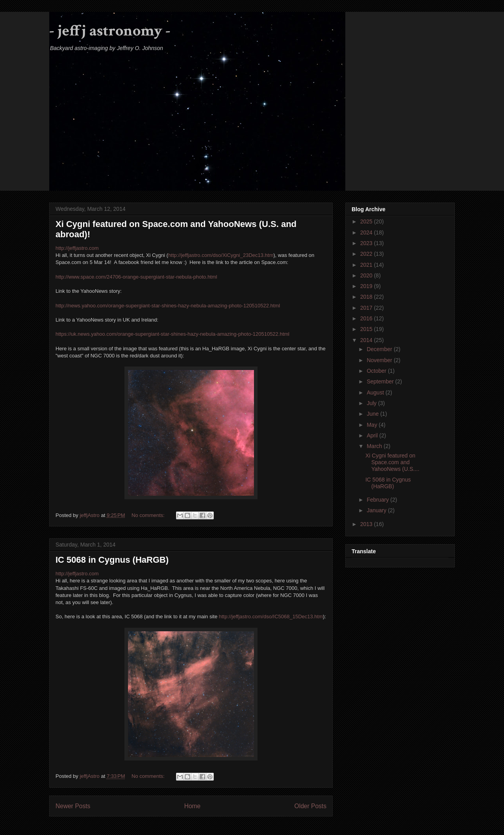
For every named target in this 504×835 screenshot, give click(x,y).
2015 (367, 329)
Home (193, 806)
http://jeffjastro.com (77, 248)
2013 (367, 524)
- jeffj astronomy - (110, 31)
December (380, 349)
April (373, 435)
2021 (367, 265)
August (376, 392)
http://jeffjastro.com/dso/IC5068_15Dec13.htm (271, 616)
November (380, 360)
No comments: (149, 515)
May (372, 425)
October (377, 371)
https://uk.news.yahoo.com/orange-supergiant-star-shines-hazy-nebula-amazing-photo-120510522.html (172, 334)
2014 (367, 340)
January (377, 510)
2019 (367, 286)
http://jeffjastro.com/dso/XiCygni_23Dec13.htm (221, 255)
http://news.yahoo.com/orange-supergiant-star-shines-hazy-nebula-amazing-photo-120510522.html (168, 306)
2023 (367, 243)
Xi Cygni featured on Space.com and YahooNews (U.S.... (392, 462)
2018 (367, 297)
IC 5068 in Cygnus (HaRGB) (112, 560)
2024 (367, 232)
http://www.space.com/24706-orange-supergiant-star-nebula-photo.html (136, 277)
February (378, 500)
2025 (367, 221)
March (375, 446)
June (373, 414)
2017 (367, 308)
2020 (367, 275)
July (372, 403)
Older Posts (310, 806)
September (381, 381)
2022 (367, 254)
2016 (367, 318)
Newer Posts (73, 806)
